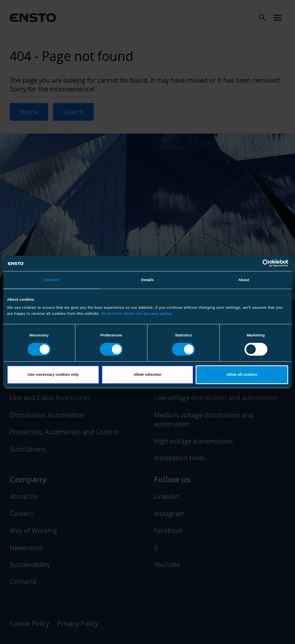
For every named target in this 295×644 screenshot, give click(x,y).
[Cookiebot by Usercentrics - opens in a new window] (253, 263)
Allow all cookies (242, 375)
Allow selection (147, 375)
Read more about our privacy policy (137, 314)
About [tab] (244, 280)
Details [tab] (147, 280)
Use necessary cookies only (53, 375)
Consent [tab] (51, 280)
